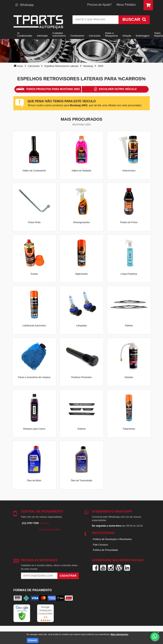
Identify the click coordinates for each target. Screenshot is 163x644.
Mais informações (119, 634)
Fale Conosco (101, 545)
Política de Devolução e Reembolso (112, 539)
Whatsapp (25, 5)
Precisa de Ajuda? (99, 5)
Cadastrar (68, 576)
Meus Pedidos (126, 5)
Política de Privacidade (105, 550)
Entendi (33, 640)
